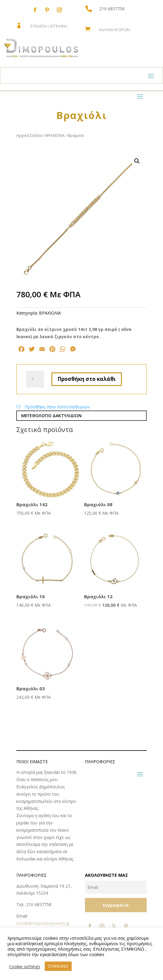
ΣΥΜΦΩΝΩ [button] (58, 966)
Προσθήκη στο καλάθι (87, 379)
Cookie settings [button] (25, 966)
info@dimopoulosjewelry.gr (43, 923)
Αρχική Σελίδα (29, 135)
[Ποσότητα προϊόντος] (35, 379)
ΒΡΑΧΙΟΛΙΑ (55, 135)
